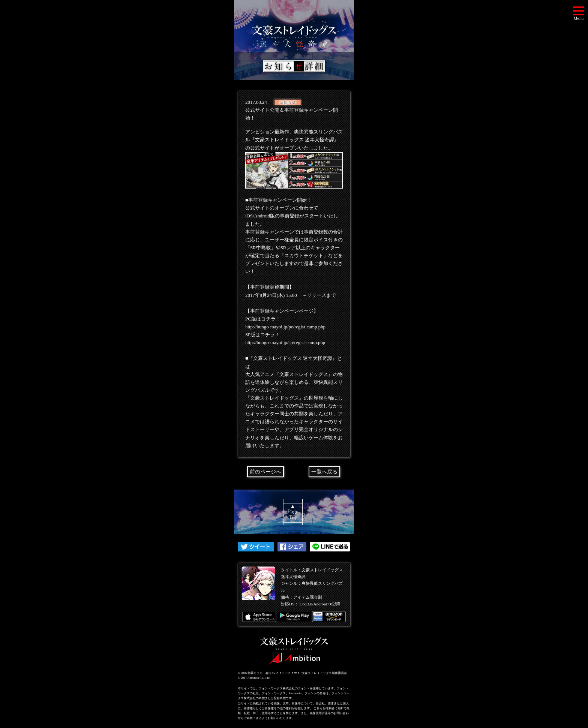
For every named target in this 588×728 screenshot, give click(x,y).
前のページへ (265, 472)
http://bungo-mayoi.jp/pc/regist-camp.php (285, 327)
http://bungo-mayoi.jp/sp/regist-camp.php (285, 343)
